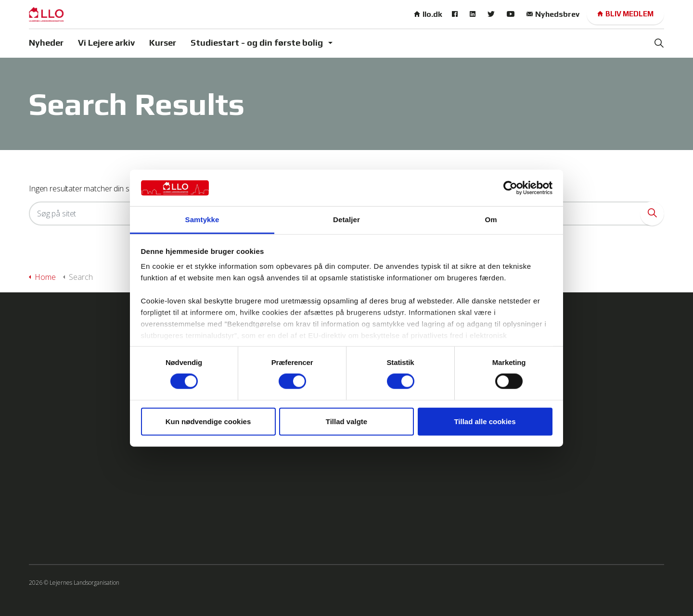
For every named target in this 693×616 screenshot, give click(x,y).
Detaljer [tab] (346, 220)
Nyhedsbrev (553, 14)
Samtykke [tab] (202, 220)
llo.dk (428, 14)
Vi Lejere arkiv (106, 43)
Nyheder (46, 43)
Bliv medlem (625, 14)
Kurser (163, 43)
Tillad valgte (346, 421)
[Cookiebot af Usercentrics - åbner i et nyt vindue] (510, 188)
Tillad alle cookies (485, 421)
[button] (652, 214)
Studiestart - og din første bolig (257, 43)
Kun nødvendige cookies (208, 421)
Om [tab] (491, 220)
